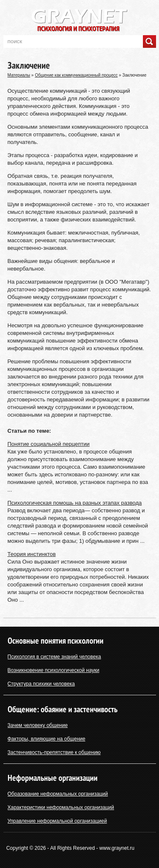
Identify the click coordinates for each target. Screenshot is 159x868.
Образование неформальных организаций (58, 794)
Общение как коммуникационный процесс (76, 75)
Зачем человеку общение (38, 725)
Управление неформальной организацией (57, 821)
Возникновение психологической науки (54, 670)
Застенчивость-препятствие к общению (54, 752)
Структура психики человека (41, 684)
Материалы (19, 75)
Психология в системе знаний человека (54, 657)
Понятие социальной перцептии (49, 444)
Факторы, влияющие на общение (47, 739)
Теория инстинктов (32, 554)
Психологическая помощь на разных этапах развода (75, 503)
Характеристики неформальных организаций (61, 807)
